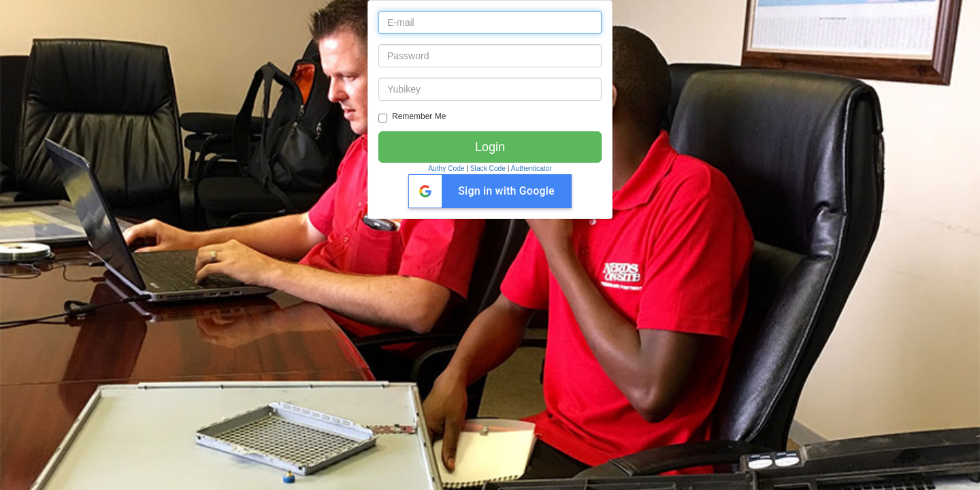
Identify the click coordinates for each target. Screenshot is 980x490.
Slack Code (488, 168)
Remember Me (412, 117)
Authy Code (446, 168)
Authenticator (532, 168)
